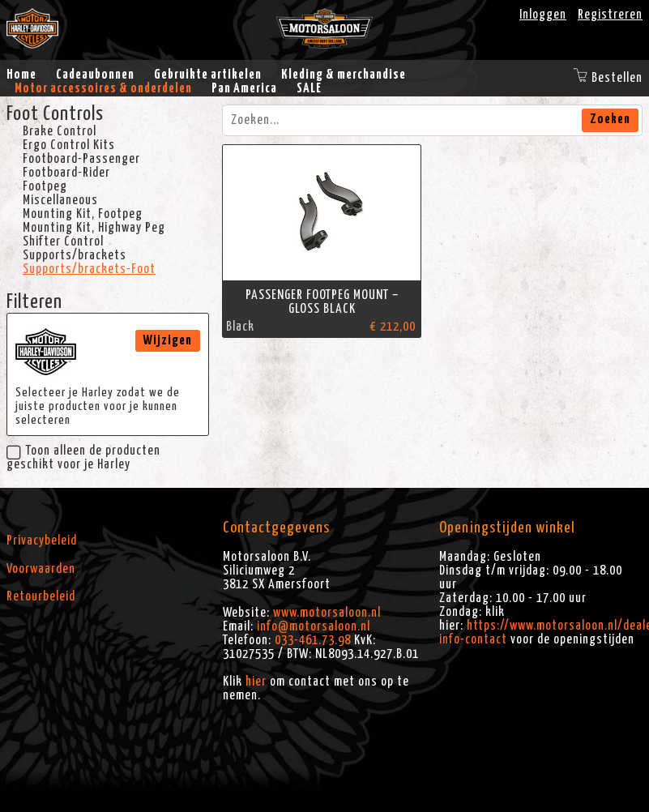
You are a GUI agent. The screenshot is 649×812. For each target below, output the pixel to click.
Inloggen (543, 15)
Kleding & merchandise (344, 75)
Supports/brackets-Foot (89, 269)
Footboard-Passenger (81, 159)
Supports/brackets (75, 255)
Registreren (610, 15)
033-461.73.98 (313, 640)
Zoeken (610, 119)
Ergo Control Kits (69, 145)
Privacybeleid (42, 541)
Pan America (244, 88)
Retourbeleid (41, 596)
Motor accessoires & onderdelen (103, 88)
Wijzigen (168, 340)
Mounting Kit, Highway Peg (94, 228)
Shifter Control (63, 241)
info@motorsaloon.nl (314, 626)
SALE (309, 88)
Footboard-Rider (66, 173)
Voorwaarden (41, 569)
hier (256, 682)
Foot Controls (55, 114)
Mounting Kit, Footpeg (83, 214)
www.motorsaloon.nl (327, 613)
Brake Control (60, 131)
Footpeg (45, 186)
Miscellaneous (60, 200)
